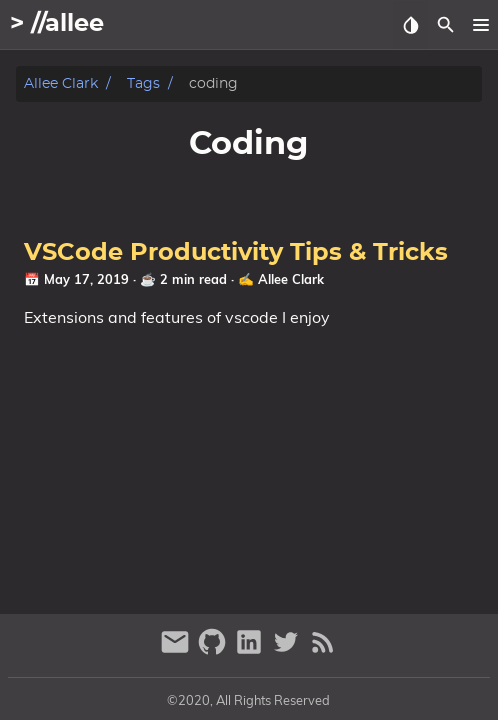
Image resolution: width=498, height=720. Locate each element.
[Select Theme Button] (410, 25)
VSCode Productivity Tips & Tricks (236, 253)
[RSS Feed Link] (323, 650)
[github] (214, 650)
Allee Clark (61, 83)
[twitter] (288, 650)
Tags (143, 83)
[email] (177, 650)
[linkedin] (251, 650)
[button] (480, 25)
